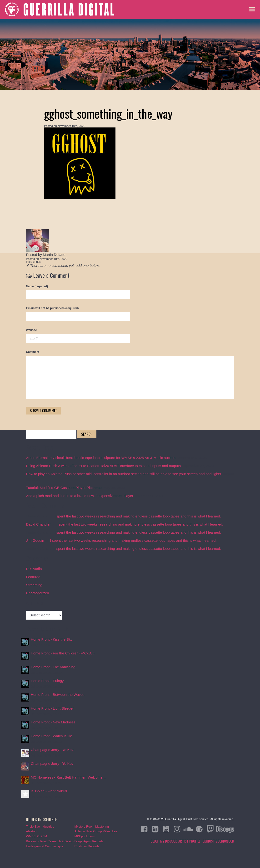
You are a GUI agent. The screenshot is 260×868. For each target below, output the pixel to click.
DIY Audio (34, 569)
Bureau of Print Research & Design (50, 841)
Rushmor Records (87, 846)
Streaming (34, 585)
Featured (33, 577)
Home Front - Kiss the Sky (52, 639)
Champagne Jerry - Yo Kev (52, 750)
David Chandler (38, 524)
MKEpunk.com (85, 836)
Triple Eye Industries (40, 827)
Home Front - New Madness (53, 722)
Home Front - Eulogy (47, 681)
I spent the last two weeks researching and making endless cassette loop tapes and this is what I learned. (138, 516)
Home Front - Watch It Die (51, 736)
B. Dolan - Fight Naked (49, 791)
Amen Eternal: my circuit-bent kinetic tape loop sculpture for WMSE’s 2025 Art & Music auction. (101, 458)
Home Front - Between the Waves (57, 695)
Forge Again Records (89, 841)
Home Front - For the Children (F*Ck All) (63, 653)
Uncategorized (37, 593)
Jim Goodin (35, 540)
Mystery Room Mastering (92, 827)
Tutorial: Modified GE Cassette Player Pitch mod (64, 488)
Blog (130, 54)
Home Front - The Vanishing (53, 667)
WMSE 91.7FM (36, 836)
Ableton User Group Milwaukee (96, 831)
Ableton (31, 831)
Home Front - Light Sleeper (52, 708)
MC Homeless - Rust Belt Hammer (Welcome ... (69, 777)
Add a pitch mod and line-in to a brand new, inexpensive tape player (80, 496)
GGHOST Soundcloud (218, 841)
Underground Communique (45, 846)
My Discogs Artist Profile (180, 841)
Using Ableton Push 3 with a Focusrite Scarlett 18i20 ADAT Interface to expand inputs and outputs (103, 466)
